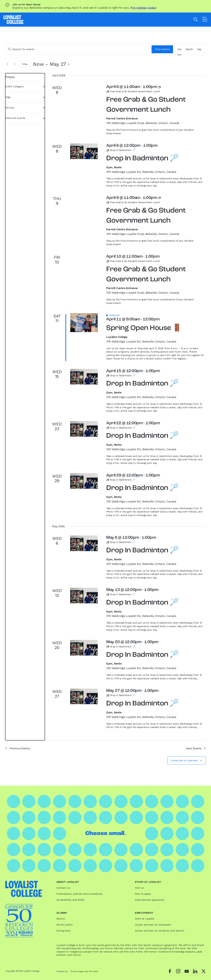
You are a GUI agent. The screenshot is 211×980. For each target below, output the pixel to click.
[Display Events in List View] (179, 49)
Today (25, 64)
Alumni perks (64, 925)
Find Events (162, 49)
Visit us (139, 888)
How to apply (143, 894)
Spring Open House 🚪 (144, 328)
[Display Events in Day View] (199, 49)
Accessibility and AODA (70, 900)
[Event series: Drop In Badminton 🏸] (121, 150)
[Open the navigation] (205, 20)
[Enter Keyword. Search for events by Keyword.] (79, 49)
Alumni (61, 919)
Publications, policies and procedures (79, 894)
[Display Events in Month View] (189, 49)
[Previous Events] (7, 64)
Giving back (63, 931)
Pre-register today (143, 8)
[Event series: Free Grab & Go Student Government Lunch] (159, 87)
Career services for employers (153, 925)
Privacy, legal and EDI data (84, 971)
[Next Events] (14, 64)
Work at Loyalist (145, 919)
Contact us (63, 888)
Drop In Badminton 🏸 (142, 159)
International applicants (149, 900)
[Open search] (196, 20)
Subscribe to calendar (184, 760)
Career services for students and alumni (159, 931)
